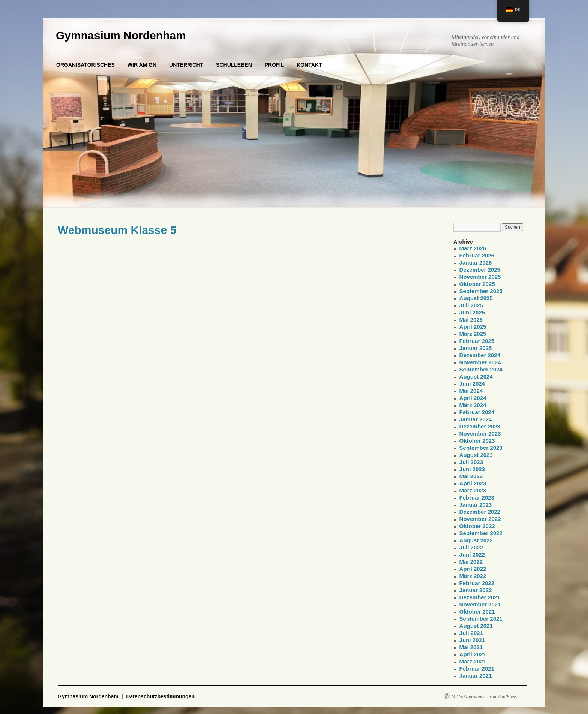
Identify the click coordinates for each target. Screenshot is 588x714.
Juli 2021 (471, 633)
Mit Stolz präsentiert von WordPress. (484, 696)
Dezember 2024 (480, 355)
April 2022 (473, 569)
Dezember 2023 (480, 426)
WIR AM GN (142, 65)
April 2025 (473, 327)
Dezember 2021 (480, 597)
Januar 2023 (476, 505)
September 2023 (481, 448)
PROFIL (274, 65)
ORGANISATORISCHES (85, 65)
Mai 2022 (471, 562)
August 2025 (476, 298)
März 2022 (473, 576)
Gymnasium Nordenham (121, 35)
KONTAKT (309, 65)
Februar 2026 (477, 255)
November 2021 (480, 604)
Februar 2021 (477, 668)
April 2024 (473, 398)
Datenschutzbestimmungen (160, 696)
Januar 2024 (476, 419)
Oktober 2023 (477, 441)
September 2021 (481, 619)
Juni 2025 (472, 312)
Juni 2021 (472, 640)
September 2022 (481, 533)
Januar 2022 (476, 590)
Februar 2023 (477, 498)
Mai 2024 (471, 391)
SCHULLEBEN (234, 65)
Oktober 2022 (477, 526)
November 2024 (480, 362)
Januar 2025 (476, 348)
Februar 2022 (477, 583)
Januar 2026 (476, 263)
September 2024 (481, 369)
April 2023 (473, 483)
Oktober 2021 (477, 611)
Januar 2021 (476, 676)
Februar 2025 (477, 341)
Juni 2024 (472, 384)
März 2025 (473, 334)
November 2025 (480, 277)
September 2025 (481, 291)
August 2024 (476, 376)
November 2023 (480, 433)
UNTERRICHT (186, 65)
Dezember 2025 (480, 270)
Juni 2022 (472, 555)
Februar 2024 (477, 412)
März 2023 (473, 490)
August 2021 (476, 626)
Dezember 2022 (480, 512)
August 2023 (476, 455)
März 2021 (473, 661)
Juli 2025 (471, 305)
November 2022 (480, 519)
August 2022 (476, 540)
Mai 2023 (471, 476)
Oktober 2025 (477, 284)
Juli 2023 (471, 462)
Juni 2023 (472, 469)
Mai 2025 (471, 320)
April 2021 (473, 654)
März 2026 (473, 248)
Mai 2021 (471, 647)
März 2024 (473, 405)
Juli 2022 (471, 547)
